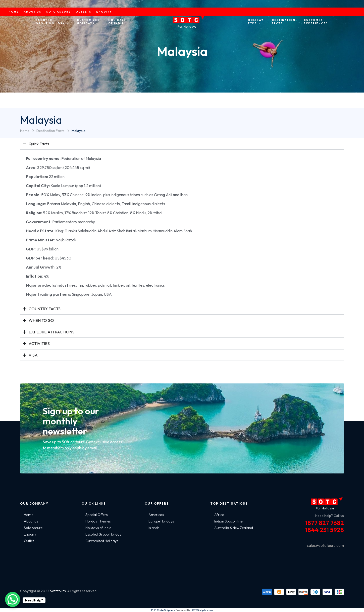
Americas (156, 515)
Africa (219, 515)
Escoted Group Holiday (103, 534)
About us (31, 521)
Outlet (29, 541)
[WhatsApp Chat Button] (13, 599)
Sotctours (58, 591)
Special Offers (96, 515)
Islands (154, 528)
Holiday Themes (98, 521)
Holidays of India (98, 528)
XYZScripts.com (202, 610)
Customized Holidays (102, 541)
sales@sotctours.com (325, 545)
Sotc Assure (33, 528)
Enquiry (30, 534)
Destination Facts (50, 131)
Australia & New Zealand (234, 528)
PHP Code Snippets (163, 610)
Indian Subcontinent (230, 521)
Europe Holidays (161, 521)
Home (25, 131)
